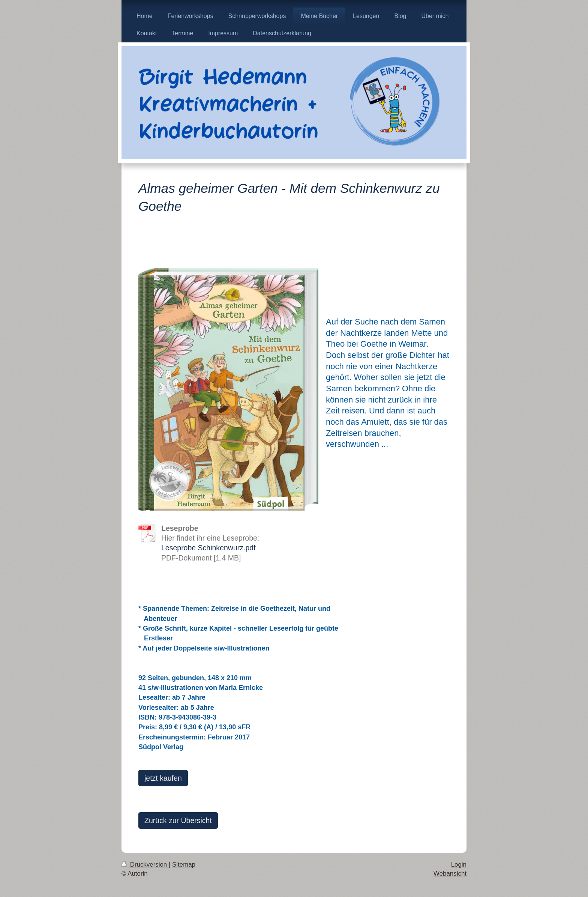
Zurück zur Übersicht (178, 820)
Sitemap (184, 865)
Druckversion (145, 865)
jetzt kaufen (163, 778)
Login (459, 865)
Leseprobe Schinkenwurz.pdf (208, 548)
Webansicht (450, 874)
